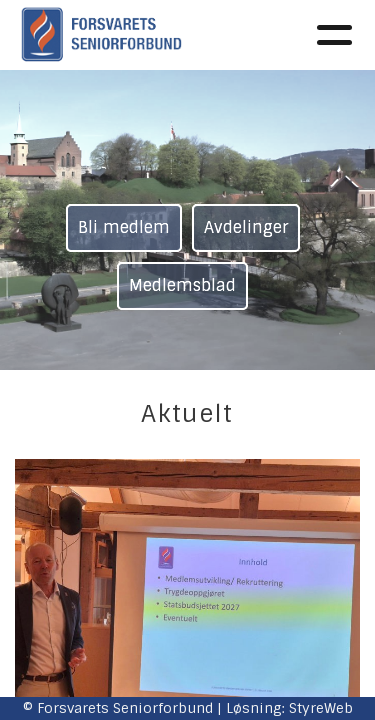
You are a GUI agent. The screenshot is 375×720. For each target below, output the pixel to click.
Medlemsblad (182, 285)
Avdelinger (246, 227)
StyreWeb (321, 708)
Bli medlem (124, 227)
